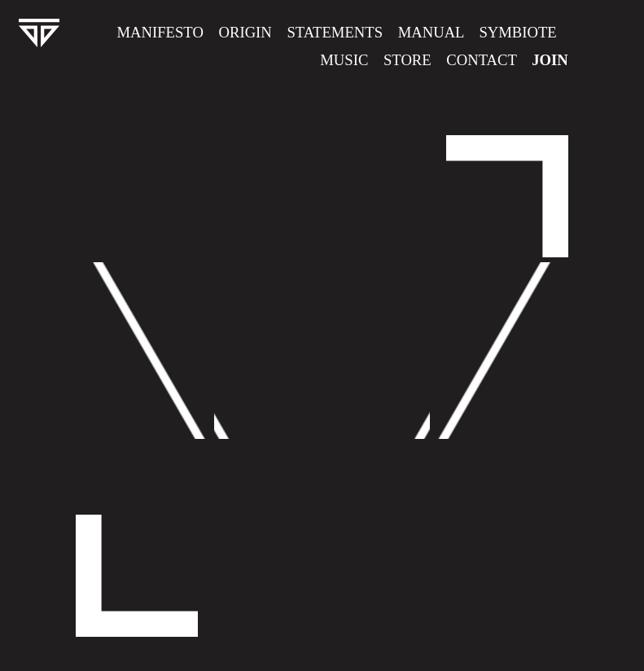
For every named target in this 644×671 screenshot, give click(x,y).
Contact (481, 60)
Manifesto (160, 32)
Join (550, 60)
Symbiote (517, 32)
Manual (431, 32)
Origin (250, 32)
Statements (335, 32)
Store (407, 60)
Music (344, 60)
